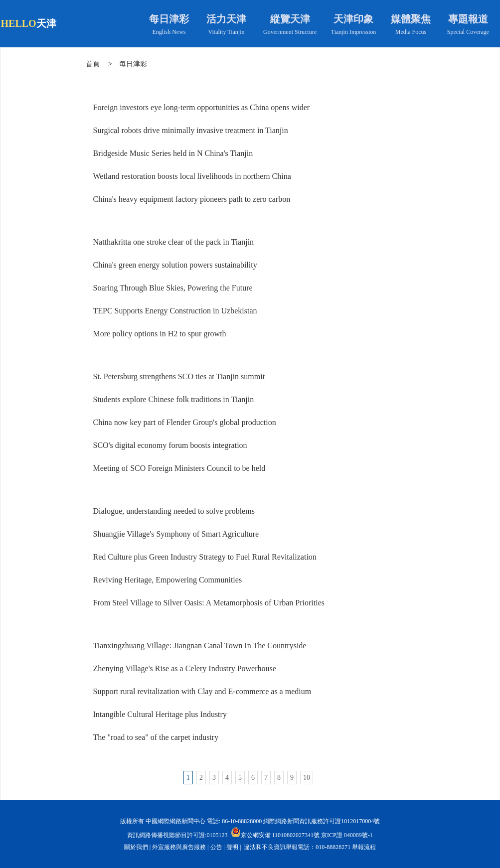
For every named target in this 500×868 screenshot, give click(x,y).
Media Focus (411, 32)
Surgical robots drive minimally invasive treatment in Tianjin (191, 130)
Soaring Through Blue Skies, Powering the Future (173, 288)
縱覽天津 (290, 19)
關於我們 (136, 847)
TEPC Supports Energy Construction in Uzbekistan (175, 311)
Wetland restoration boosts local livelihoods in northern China (192, 176)
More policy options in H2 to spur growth (160, 334)
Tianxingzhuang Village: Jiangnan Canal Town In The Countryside (200, 646)
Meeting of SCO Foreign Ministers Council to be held (179, 468)
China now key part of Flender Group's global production (185, 422)
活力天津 (226, 19)
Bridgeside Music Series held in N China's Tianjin (173, 153)
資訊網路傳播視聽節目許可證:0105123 (177, 835)
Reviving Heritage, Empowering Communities (168, 580)
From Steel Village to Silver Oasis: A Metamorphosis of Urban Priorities (209, 603)
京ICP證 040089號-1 (347, 835)
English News (169, 32)
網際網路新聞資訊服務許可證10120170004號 (322, 821)
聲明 (232, 847)
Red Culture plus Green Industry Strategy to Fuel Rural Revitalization (205, 557)
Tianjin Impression (354, 32)
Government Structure (290, 32)
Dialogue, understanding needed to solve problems (174, 511)
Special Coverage (468, 32)
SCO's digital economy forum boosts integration (170, 445)
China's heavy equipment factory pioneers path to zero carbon (192, 199)
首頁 (93, 64)
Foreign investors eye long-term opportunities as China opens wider (202, 107)
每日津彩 (169, 19)
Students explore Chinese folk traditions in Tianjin (174, 399)
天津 (46, 23)
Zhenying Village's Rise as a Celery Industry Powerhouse (185, 668)
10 (307, 778)
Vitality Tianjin (227, 32)
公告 (216, 847)
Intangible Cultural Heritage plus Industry (160, 714)
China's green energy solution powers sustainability (175, 265)
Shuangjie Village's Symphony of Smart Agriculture (176, 534)
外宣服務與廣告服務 (179, 847)
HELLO (19, 23)
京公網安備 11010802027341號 (275, 832)
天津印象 (353, 19)
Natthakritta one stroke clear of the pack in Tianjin (174, 242)
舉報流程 (364, 847)
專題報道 (468, 19)
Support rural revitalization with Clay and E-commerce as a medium (202, 691)
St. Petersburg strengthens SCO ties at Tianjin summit (179, 376)
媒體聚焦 (411, 19)
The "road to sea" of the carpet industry (156, 737)
